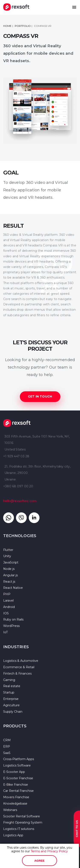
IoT (5, 632)
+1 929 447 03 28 (16, 456)
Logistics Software (17, 765)
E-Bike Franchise (16, 785)
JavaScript (11, 562)
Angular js (10, 575)
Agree (39, 861)
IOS (6, 613)
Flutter (8, 550)
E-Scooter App (14, 772)
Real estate (12, 686)
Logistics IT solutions (19, 829)
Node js (9, 569)
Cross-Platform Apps (19, 759)
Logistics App (13, 835)
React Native (13, 588)
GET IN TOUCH (40, 396)
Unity (7, 556)
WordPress (11, 626)
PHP (7, 594)
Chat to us (77, 829)
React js (9, 582)
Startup (9, 692)
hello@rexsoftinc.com (20, 501)
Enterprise (11, 699)
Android (9, 607)
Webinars (10, 810)
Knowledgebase (15, 804)
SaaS (7, 753)
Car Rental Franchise (18, 791)
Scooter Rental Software (22, 816)
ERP (7, 746)
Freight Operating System (23, 822)
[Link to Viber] (21, 518)
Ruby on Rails (13, 619)
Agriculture (11, 705)
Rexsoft (17, 423)
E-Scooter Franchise (18, 778)
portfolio (23, 26)
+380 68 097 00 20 (18, 486)
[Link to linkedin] (34, 518)
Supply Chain (13, 712)
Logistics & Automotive (21, 661)
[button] (74, 7)
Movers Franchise (16, 797)
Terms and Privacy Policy (49, 851)
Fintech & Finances (17, 674)
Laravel (8, 601)
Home (7, 26)
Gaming (9, 680)
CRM (7, 740)
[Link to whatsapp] (9, 518)
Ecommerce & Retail (19, 667)
